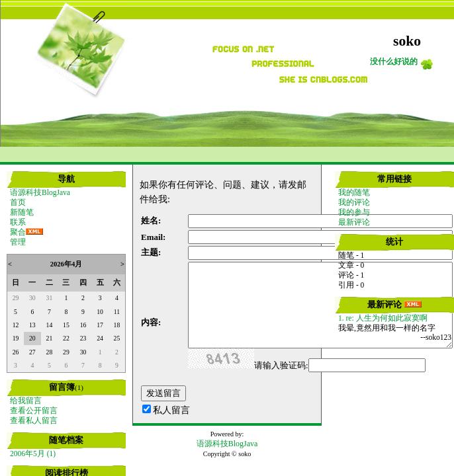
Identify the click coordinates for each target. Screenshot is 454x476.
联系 (18, 222)
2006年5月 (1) (33, 454)
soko (407, 41)
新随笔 (22, 212)
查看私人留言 (34, 420)
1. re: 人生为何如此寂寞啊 (383, 318)
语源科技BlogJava (40, 192)
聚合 (18, 232)
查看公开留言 (34, 411)
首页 (18, 202)
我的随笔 (354, 192)
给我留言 (26, 401)
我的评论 (354, 202)
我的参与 (354, 212)
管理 (18, 242)
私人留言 (171, 410)
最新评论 (354, 222)
